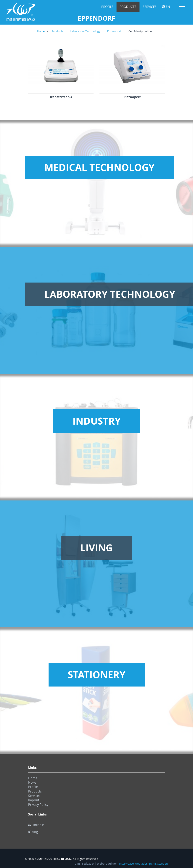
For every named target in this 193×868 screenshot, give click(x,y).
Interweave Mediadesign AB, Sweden (143, 864)
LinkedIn (36, 825)
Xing (33, 832)
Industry (97, 421)
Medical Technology (99, 167)
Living (96, 548)
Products (128, 7)
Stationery (97, 675)
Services (150, 7)
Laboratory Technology (85, 32)
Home (41, 32)
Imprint (34, 800)
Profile (107, 7)
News (32, 782)
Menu (182, 7)
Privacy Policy (38, 805)
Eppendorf (114, 32)
